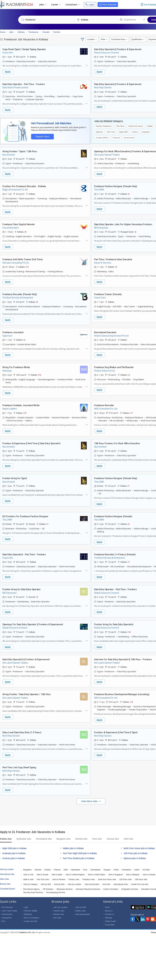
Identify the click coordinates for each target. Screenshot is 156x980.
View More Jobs (90, 796)
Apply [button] (8, 72)
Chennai (57, 864)
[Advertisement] (78, 808)
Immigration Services (130, 884)
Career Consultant (111, 884)
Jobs (43, 4)
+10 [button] (27, 265)
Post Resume (108, 4)
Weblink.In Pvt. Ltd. (27, 927)
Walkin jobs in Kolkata (73, 843)
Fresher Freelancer (104, 126)
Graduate (146, 132)
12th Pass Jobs (126, 874)
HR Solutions (48, 884)
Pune (85, 864)
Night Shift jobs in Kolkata (14, 843)
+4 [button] (129, 373)
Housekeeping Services (56, 887)
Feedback (28, 909)
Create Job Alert (31, 916)
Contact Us (110, 909)
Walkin (150, 126)
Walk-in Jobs (29, 874)
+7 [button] (128, 483)
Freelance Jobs (89, 874)
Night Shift (123, 132)
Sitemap (108, 912)
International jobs (83, 909)
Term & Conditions (31, 912)
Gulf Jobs (106, 879)
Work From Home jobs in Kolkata (139, 843)
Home (107, 902)
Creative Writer (102, 137)
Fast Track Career (9, 905)
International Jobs (121, 879)
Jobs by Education (92, 879)
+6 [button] (129, 193)
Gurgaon (107, 864)
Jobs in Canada (149, 869)
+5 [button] (37, 300)
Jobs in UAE (28, 869)
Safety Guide (110, 916)
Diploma (99, 132)
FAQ (3, 916)
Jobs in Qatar (57, 869)
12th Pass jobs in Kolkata (135, 848)
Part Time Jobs (43, 874)
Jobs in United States (96, 869)
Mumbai (38, 864)
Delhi (66, 864)
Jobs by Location (74, 879)
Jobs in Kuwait (42, 869)
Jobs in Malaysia (133, 869)
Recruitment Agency (31, 884)
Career (56, 4)
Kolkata (47, 864)
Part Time (111, 132)
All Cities (146, 864)
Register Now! (42, 136)
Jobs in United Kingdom (75, 869)
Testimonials (7, 909)
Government (129, 137)
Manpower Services (65, 884)
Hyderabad (75, 864)
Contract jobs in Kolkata (13, 853)
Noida (116, 864)
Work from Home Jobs (107, 874)
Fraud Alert (110, 919)
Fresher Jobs (74, 874)
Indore (137, 864)
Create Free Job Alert (140, 879)
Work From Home (136, 126)
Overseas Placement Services (88, 884)
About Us (109, 905)
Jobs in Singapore (116, 869)
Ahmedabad (95, 864)
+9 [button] (116, 265)
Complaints (7, 912)
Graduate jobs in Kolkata (14, 848)
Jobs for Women (59, 874)
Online (135, 132)
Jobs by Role (59, 879)
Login (90, 4)
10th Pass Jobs (141, 874)
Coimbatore (126, 864)
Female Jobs (59, 909)
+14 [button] (131, 698)
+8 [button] (25, 231)
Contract (116, 137)
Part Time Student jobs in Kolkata (79, 853)
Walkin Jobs (81, 905)
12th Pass (120, 126)
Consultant (73, 4)
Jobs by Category (30, 879)
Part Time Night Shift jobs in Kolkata (80, 848)
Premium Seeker (31, 905)
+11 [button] (131, 411)
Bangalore (28, 864)
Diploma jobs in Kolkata (135, 853)
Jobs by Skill (46, 879)
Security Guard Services (33, 887)
